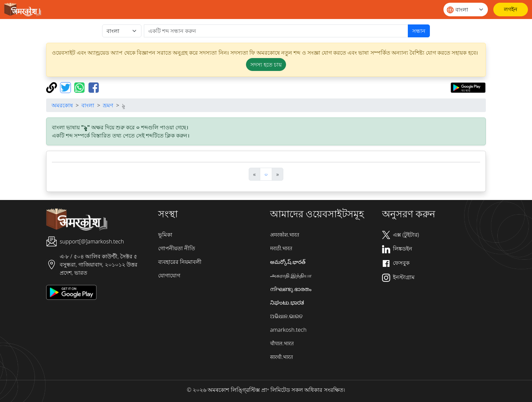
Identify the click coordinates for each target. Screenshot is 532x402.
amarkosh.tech (288, 330)
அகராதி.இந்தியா (291, 275)
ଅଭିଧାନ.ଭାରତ (286, 316)
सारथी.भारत (281, 357)
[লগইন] (511, 10)
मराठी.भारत (281, 248)
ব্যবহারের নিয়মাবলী (180, 262)
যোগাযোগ (169, 275)
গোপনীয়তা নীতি (177, 248)
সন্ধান (419, 31)
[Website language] (466, 10)
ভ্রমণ (108, 105)
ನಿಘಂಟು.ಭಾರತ (287, 303)
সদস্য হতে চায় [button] (266, 65)
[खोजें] (276, 31)
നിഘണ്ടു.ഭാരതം (291, 289)
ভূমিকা (165, 235)
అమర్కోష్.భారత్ (288, 262)
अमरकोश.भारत (285, 235)
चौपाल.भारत (282, 343)
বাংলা (88, 105)
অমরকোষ (62, 105)
